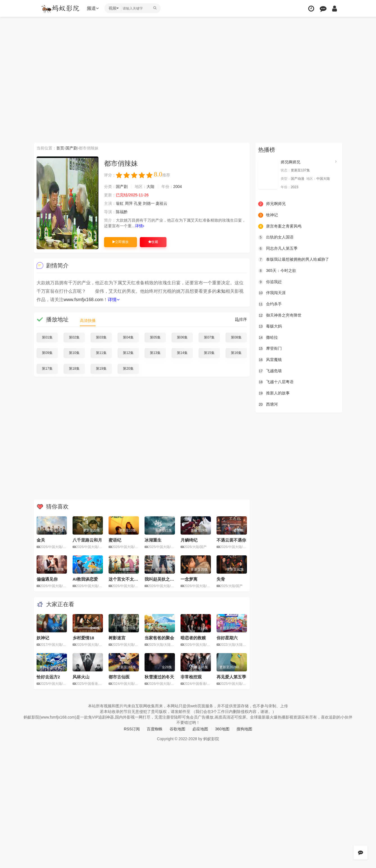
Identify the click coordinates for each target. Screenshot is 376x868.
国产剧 (71, 148)
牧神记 (268, 215)
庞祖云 (162, 203)
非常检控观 (191, 677)
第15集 (209, 353)
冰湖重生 (153, 540)
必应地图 (200, 729)
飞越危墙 (270, 371)
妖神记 (43, 638)
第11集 (101, 353)
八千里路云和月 (87, 540)
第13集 (155, 353)
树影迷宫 (117, 638)
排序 (241, 319)
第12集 (128, 353)
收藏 (153, 242)
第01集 (47, 337)
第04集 (128, 337)
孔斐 (138, 203)
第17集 (47, 369)
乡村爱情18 (83, 638)
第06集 (182, 337)
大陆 (150, 187)
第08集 (236, 337)
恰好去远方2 (48, 677)
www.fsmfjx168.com (83, 300)
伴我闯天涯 (272, 293)
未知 (221, 291)
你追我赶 (270, 282)
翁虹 (120, 203)
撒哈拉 (268, 337)
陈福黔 (122, 212)
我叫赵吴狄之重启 (161, 579)
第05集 (155, 337)
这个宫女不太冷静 (125, 579)
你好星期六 (227, 638)
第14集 (182, 353)
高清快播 (88, 321)
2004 (178, 187)
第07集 (209, 337)
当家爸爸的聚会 (159, 638)
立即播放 (121, 242)
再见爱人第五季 (231, 677)
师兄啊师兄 (291, 162)
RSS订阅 (132, 729)
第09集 (47, 353)
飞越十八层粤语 (276, 382)
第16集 (236, 353)
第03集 (101, 337)
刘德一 (149, 203)
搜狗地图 (244, 729)
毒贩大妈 (270, 326)
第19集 (101, 369)
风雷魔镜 (270, 360)
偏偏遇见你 (47, 579)
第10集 (74, 353)
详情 (140, 226)
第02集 (74, 337)
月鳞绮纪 (189, 540)
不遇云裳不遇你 (231, 540)
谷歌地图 (177, 729)
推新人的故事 (274, 393)
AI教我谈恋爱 (85, 579)
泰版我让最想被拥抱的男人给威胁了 (294, 260)
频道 (93, 8)
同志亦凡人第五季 (278, 249)
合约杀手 (270, 304)
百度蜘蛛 (155, 729)
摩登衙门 (270, 349)
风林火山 (81, 677)
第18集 (74, 369)
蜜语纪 (115, 540)
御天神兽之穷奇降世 (280, 315)
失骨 (221, 579)
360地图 (222, 729)
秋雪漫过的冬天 (159, 677)
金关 (41, 540)
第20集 (128, 369)
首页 (60, 148)
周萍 (129, 203)
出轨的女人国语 (276, 237)
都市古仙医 (119, 677)
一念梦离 (189, 579)
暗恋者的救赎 (193, 638)
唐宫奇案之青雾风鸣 (280, 226)
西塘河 (268, 404)
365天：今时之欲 (277, 271)
